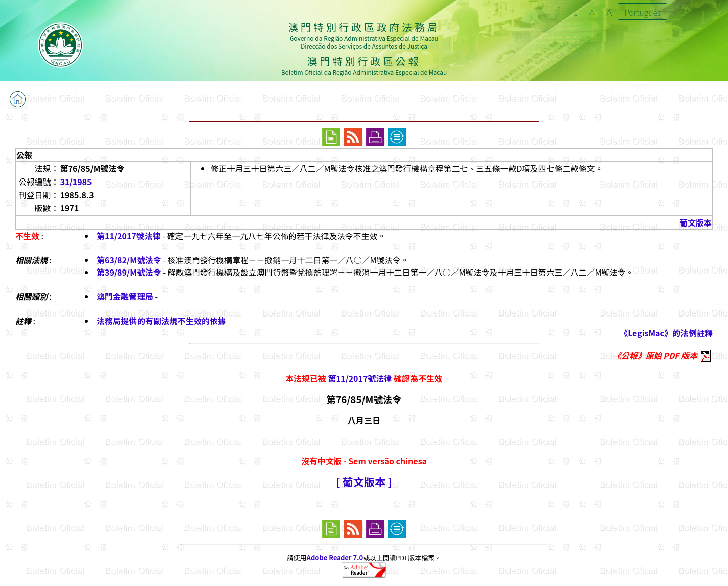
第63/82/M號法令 (129, 260)
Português (643, 12)
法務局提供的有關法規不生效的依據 (161, 321)
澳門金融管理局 (125, 296)
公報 (24, 155)
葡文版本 (696, 222)
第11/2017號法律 (129, 236)
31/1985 (76, 182)
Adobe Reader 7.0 (335, 557)
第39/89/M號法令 (129, 272)
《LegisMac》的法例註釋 (666, 333)
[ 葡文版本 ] (364, 482)
